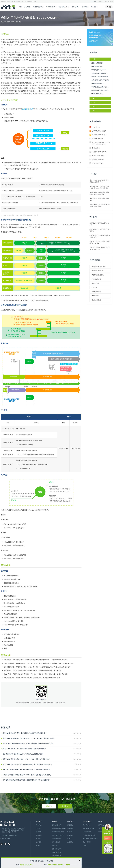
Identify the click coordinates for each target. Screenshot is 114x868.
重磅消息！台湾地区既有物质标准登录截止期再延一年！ (99, 181)
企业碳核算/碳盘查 (98, 139)
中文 (95, 1)
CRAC (69, 839)
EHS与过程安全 (51, 7)
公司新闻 (39, 839)
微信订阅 (65, 806)
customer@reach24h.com (59, 865)
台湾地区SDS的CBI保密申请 (100, 77)
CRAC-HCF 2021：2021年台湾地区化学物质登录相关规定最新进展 (100, 187)
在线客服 (108, 838)
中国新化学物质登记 (97, 94)
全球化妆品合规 (96, 279)
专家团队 (39, 828)
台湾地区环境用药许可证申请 (100, 80)
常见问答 (70, 832)
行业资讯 (70, 825)
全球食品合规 (96, 283)
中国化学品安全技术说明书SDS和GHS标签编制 (101, 90)
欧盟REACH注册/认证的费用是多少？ (99, 224)
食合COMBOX (87, 842)
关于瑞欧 (94, 7)
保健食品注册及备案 (98, 159)
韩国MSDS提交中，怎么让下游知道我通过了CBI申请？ (100, 242)
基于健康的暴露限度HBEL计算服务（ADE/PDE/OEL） (101, 143)
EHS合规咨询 (96, 148)
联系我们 (39, 845)
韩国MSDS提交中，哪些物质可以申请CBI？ (100, 230)
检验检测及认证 (64, 7)
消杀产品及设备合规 (98, 275)
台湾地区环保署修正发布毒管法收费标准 (99, 199)
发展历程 (39, 832)
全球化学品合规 (10, 22)
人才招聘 (39, 842)
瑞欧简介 (39, 825)
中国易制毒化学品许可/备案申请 (101, 70)
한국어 (111, 1)
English (100, 1)
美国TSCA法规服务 (98, 163)
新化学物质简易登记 (97, 66)
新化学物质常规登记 (97, 83)
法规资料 (70, 828)
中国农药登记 (96, 127)
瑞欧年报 (39, 835)
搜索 (109, 7)
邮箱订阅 (49, 806)
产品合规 (28, 7)
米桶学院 (70, 842)
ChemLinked (87, 825)
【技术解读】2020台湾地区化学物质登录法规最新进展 (100, 205)
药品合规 (94, 287)
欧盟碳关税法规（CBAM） (100, 152)
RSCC (85, 845)
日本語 (106, 1)
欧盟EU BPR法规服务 (98, 156)
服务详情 (19, 22)
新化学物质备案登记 (97, 63)
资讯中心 (85, 7)
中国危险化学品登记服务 (99, 135)
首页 (21, 7)
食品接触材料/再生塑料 (98, 267)
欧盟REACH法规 (28, 109)
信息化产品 (76, 7)
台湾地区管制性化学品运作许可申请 (101, 73)
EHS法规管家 (87, 832)
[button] (110, 44)
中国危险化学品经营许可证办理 (101, 87)
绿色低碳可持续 (39, 7)
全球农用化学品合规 (98, 271)
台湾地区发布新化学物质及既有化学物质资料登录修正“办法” (99, 193)
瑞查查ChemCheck (88, 828)
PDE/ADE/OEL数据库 (89, 835)
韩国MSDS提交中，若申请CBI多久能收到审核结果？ (100, 248)
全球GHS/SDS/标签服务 (99, 131)
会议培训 (70, 835)
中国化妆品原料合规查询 (90, 839)
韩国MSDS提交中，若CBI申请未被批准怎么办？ (100, 236)
